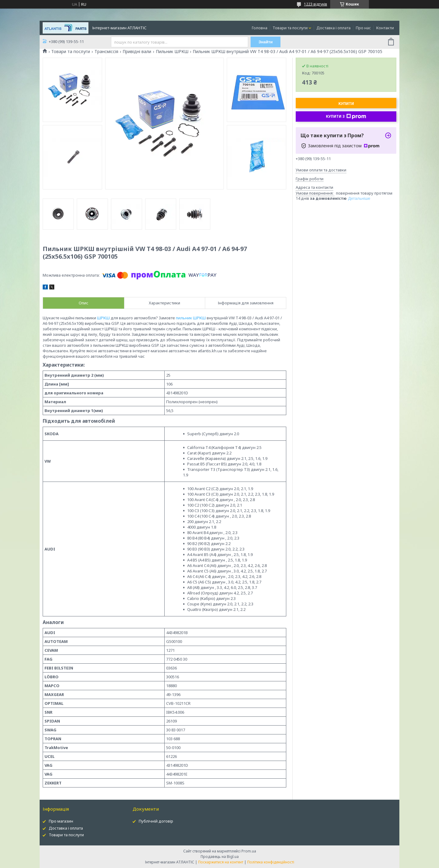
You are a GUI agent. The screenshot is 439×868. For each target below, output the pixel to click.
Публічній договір (156, 821)
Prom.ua (249, 851)
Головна (260, 28)
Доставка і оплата (334, 28)
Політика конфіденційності (271, 862)
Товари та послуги (290, 28)
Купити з (346, 117)
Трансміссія (106, 52)
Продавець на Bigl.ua (220, 857)
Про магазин (61, 821)
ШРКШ (103, 318)
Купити (346, 104)
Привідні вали (137, 52)
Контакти (385, 28)
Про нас (363, 28)
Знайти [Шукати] (266, 42)
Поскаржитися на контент (221, 862)
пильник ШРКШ (191, 318)
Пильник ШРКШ (172, 52)
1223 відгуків (316, 4)
